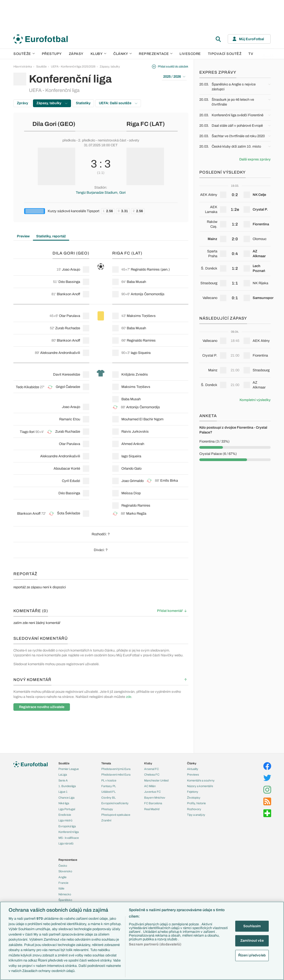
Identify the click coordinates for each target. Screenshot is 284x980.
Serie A (63, 780)
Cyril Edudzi (71, 481)
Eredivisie (65, 815)
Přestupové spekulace (116, 815)
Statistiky (83, 103)
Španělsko (65, 900)
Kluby (99, 54)
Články (192, 763)
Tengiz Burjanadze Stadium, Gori (101, 193)
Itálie (61, 888)
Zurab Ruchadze (68, 328)
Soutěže (24, 54)
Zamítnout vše (252, 941)
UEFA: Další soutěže (118, 103)
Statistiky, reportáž (51, 236)
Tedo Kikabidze (27, 387)
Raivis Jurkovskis (135, 432)
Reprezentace (156, 54)
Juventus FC (152, 792)
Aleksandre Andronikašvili (60, 353)
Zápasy (76, 54)
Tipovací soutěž (225, 54)
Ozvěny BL (109, 798)
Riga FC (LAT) (146, 124)
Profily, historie (196, 803)
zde (129, 697)
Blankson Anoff (68, 294)
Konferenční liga (69, 832)
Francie (63, 883)
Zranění (106, 820)
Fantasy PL (109, 786)
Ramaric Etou (70, 419)
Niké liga (64, 803)
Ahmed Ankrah (133, 444)
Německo (65, 894)
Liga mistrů (65, 820)
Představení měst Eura (116, 775)
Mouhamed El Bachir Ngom (142, 419)
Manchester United (156, 780)
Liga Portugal (67, 809)
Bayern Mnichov (155, 798)
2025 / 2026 (174, 77)
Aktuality (193, 769)
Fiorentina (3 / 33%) (214, 442)
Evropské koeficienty (115, 803)
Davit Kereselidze (67, 375)
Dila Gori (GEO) (54, 124)
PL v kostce (109, 780)
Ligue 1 (63, 792)
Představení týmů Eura (116, 769)
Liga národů (66, 843)
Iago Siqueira (141, 353)
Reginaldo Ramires (145, 270)
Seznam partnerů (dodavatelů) (155, 944)
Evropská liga (67, 826)
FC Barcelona (153, 803)
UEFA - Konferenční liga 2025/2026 (73, 66)
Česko (63, 866)
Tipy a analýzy (196, 815)
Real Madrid (152, 809)
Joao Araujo (71, 270)
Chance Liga (66, 798)
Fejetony (193, 792)
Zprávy (23, 103)
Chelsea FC (152, 775)
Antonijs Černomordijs (148, 294)
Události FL (109, 792)
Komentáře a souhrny (201, 780)
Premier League (69, 769)
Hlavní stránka (23, 66)
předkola (69, 140)
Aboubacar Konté (67, 469)
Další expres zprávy (255, 159)
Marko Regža (136, 514)
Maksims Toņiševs (141, 316)
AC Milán (150, 786)
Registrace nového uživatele (42, 707)
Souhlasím (252, 926)
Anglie (62, 877)
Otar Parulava (70, 316)
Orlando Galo (131, 469)
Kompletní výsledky (255, 400)
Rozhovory (194, 809)
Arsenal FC (152, 769)
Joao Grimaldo (132, 481)
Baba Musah (136, 282)
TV (251, 54)
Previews (193, 775)
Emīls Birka (169, 481)
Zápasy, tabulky (110, 66)
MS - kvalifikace (69, 838)
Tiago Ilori (27, 432)
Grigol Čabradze (68, 387)
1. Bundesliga (67, 786)
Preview (23, 236)
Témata (106, 763)
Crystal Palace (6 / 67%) (218, 454)
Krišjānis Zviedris (135, 375)
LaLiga (63, 775)
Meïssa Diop (131, 493)
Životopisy (194, 798)
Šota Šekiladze (69, 513)
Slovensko (65, 871)
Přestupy (52, 54)
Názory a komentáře (200, 786)
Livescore (190, 54)
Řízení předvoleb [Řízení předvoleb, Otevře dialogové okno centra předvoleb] (252, 955)
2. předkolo (87, 140)
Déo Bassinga (69, 282)
